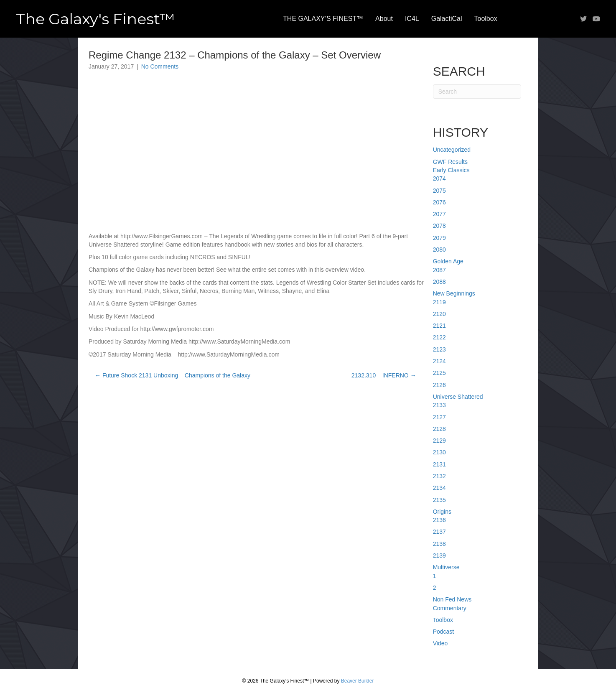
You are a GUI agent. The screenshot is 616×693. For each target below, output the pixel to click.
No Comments (160, 66)
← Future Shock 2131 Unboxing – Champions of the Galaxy (173, 375)
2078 (439, 226)
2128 (439, 429)
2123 (439, 349)
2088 (439, 282)
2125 (439, 373)
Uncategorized (452, 150)
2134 (439, 488)
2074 (439, 178)
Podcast (444, 632)
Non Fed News (452, 599)
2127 (439, 417)
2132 (439, 476)
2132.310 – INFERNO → (384, 375)
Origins (442, 512)
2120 (439, 314)
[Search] (477, 92)
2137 (439, 532)
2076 (439, 202)
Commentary (450, 608)
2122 (439, 337)
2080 (439, 250)
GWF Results (450, 162)
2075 (439, 191)
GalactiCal (447, 19)
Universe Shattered (458, 397)
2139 (439, 555)
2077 (439, 214)
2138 (439, 544)
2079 (439, 238)
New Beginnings (454, 293)
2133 (439, 405)
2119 (439, 302)
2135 (439, 500)
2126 (439, 385)
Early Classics (451, 170)
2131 (439, 464)
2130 (439, 452)
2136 (439, 520)
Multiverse (446, 567)
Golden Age (448, 261)
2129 (439, 441)
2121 (439, 326)
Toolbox (486, 19)
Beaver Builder (358, 681)
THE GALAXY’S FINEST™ (323, 19)
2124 (439, 361)
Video (440, 643)
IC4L (412, 19)
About (384, 19)
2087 (439, 270)
